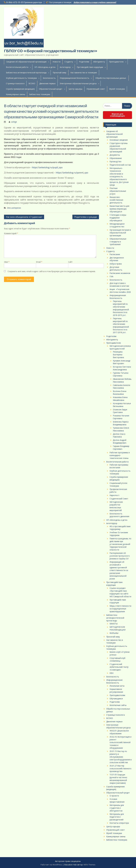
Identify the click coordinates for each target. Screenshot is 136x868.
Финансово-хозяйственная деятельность (116, 200)
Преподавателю (116, 62)
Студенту (69, 62)
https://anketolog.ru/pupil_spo (47, 167)
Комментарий (11, 233)
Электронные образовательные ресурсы (78, 83)
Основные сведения (119, 140)
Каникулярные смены (16, 94)
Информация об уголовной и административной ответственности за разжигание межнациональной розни (119, 570)
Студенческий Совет (119, 499)
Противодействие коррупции (90, 67)
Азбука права (116, 264)
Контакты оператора (119, 823)
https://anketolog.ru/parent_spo (72, 173)
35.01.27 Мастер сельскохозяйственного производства (120, 768)
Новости (57, 62)
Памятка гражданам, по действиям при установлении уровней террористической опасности (120, 544)
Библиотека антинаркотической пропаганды (26, 73)
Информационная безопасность (75, 78)
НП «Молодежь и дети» (45, 67)
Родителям (84, 62)
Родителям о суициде (86, 217)
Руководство (115, 162)
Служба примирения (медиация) (20, 89)
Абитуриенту (99, 62)
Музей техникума (117, 89)
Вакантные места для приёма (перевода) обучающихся (119, 209)
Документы (115, 155)
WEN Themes (89, 865)
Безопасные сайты (118, 705)
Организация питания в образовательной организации (120, 233)
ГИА (111, 276)
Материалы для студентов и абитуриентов (117, 808)
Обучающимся (116, 699)
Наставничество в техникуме (84, 73)
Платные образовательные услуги (118, 191)
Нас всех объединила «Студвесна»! (24, 217)
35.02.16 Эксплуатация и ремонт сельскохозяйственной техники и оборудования (120, 742)
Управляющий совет (96, 89)
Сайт (70, 262)
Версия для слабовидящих (118, 115)
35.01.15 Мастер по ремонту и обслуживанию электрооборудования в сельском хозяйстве (121, 757)
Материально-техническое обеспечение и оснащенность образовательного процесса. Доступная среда (119, 177)
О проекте (114, 796)
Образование (116, 158)
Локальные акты (117, 686)
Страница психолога (15, 83)
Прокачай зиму (59, 73)
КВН (111, 673)
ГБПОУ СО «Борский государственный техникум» (51, 51)
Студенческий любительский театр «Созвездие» (119, 667)
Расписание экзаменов (120, 273)
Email (39, 262)
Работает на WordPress (51, 865)
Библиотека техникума (40, 94)
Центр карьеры (75, 89)
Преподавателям (117, 695)
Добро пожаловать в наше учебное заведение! (95, 2)
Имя (7, 262)
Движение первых (47, 83)
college (14, 122)
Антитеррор (65, 67)
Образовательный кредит (51, 89)
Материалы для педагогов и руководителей (117, 817)
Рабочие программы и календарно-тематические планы (120, 455)
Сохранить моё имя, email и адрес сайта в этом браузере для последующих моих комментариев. (52, 271)
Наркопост (114, 495)
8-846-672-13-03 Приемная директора (24, 2)
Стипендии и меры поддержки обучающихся (118, 218)
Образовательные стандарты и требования (118, 242)
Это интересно (14, 208)
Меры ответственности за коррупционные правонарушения (120, 609)
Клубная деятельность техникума (21, 78)
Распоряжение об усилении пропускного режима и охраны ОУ (120, 556)
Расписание (115, 254)
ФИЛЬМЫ (114, 633)
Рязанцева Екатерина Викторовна (118, 355)
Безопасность (49, 78)
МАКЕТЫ (114, 624)
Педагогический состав (120, 165)
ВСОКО (32, 83)
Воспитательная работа (17, 67)
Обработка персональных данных (111, 78)
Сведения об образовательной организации (26, 62)
